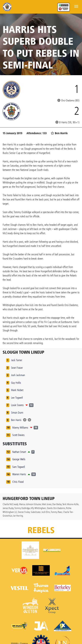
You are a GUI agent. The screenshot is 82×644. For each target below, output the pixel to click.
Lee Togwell (17, 398)
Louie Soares (17, 405)
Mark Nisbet (17, 390)
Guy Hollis (16, 383)
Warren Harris (19, 474)
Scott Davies (18, 435)
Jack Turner (17, 360)
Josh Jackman (18, 375)
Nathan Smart (19, 452)
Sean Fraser (17, 368)
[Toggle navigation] (76, 6)
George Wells (19, 459)
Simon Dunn (17, 413)
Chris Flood (18, 482)
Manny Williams (20, 428)
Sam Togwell (19, 467)
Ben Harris (16, 420)
